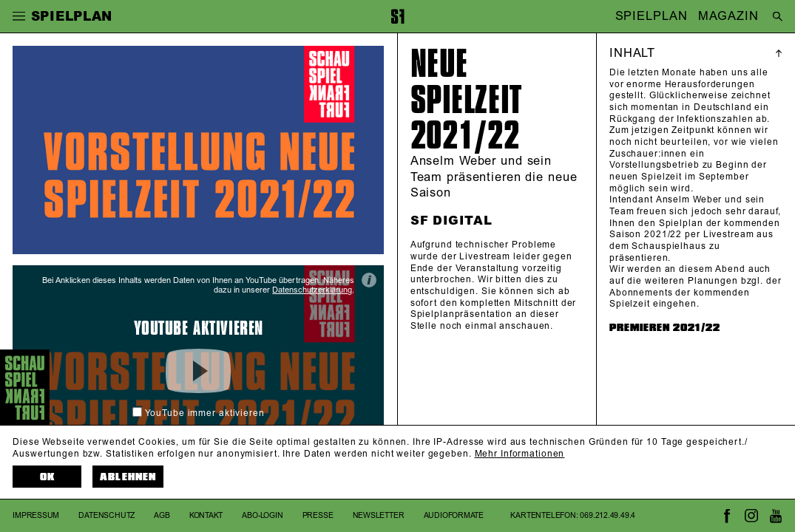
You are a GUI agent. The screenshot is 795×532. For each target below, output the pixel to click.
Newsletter (379, 515)
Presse (318, 515)
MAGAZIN (728, 16)
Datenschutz (106, 515)
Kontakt (206, 515)
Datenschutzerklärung (312, 290)
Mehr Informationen (520, 454)
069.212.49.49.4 (608, 515)
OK (47, 477)
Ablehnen (128, 477)
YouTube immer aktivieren (199, 413)
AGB (162, 515)
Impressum (36, 515)
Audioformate (454, 515)
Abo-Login (262, 515)
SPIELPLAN (652, 16)
